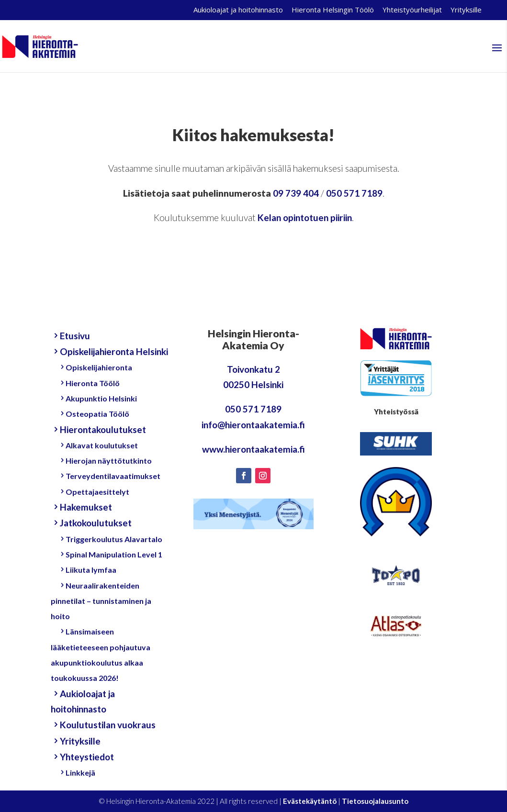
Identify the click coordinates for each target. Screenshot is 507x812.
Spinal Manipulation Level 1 (114, 554)
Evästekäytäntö (310, 801)
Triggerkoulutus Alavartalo (114, 539)
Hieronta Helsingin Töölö (333, 11)
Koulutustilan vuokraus (108, 725)
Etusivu (75, 336)
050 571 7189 (354, 193)
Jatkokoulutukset (96, 523)
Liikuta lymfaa (91, 570)
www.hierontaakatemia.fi (253, 449)
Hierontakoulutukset (103, 429)
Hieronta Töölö (93, 383)
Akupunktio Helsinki (101, 398)
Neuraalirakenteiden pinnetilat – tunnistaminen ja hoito (101, 601)
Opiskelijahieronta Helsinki (114, 351)
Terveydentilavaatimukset (113, 476)
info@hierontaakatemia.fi (253, 425)
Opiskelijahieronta (99, 367)
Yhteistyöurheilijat (412, 11)
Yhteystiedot (87, 757)
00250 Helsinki (253, 384)
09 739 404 (296, 193)
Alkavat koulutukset (102, 445)
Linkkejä (80, 773)
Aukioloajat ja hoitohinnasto (238, 11)
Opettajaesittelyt (97, 492)
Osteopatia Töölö (97, 414)
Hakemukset (86, 507)
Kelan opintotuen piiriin (305, 217)
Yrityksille (466, 11)
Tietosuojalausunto (375, 801)
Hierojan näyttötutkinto (109, 461)
